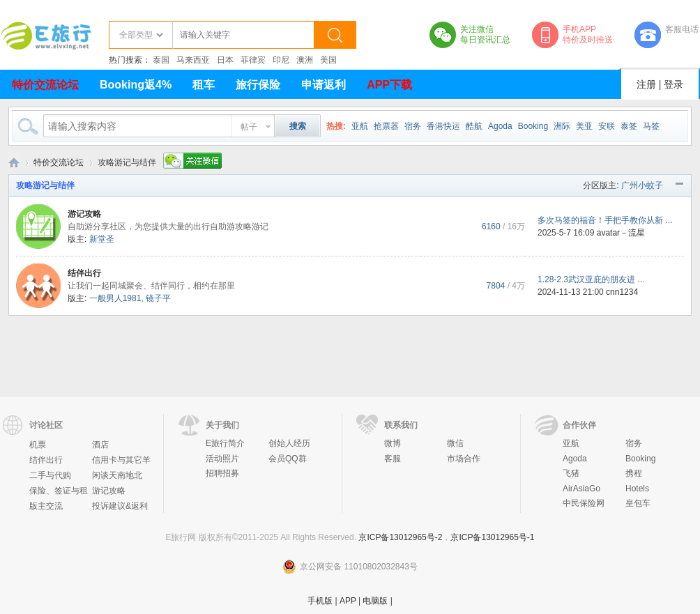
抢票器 (386, 126)
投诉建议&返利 (120, 506)
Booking (533, 126)
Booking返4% (136, 85)
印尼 (281, 60)
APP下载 (389, 85)
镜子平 (158, 298)
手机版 (320, 601)
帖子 (249, 127)
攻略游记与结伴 (45, 185)
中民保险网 (584, 503)
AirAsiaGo (581, 489)
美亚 (584, 126)
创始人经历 (289, 443)
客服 (393, 459)
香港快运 (443, 126)
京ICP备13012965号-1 (492, 537)
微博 (393, 443)
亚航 (360, 126)
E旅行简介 (225, 443)
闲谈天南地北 (117, 475)
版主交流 (46, 506)
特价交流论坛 (45, 85)
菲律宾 (253, 60)
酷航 (474, 126)
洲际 (562, 126)
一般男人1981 (115, 298)
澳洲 (305, 60)
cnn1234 (622, 292)
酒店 (100, 445)
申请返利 (324, 85)
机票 (38, 445)
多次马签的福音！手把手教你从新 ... (605, 220)
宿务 (413, 126)
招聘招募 (222, 473)
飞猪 (571, 473)
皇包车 (638, 503)
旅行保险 (258, 85)
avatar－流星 (621, 233)
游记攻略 (84, 214)
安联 (607, 126)
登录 (674, 84)
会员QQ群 (288, 459)
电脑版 (375, 601)
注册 (646, 84)
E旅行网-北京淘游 (14, 163)
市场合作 (464, 459)
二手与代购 (50, 475)
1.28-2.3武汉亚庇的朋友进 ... (591, 279)
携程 (634, 473)
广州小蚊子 (642, 185)
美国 (328, 60)
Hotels (637, 489)
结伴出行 (84, 273)
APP (348, 601)
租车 (204, 85)
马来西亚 (193, 60)
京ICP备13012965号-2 (400, 537)
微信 (455, 443)
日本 (225, 60)
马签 (651, 126)
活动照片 (222, 459)
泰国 (161, 60)
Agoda (500, 126)
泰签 (629, 126)
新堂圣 (102, 239)
